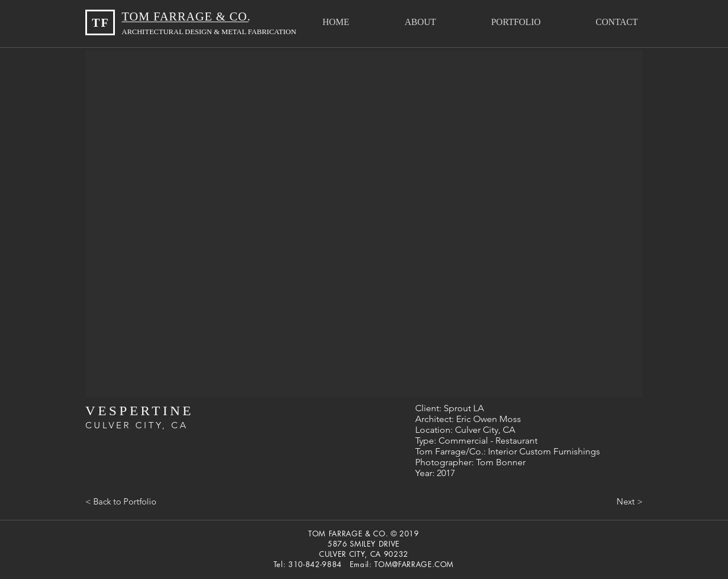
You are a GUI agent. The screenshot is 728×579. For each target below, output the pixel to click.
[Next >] (630, 501)
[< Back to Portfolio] (121, 501)
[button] (516, 22)
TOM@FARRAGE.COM (414, 564)
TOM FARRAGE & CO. (188, 16)
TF (100, 23)
